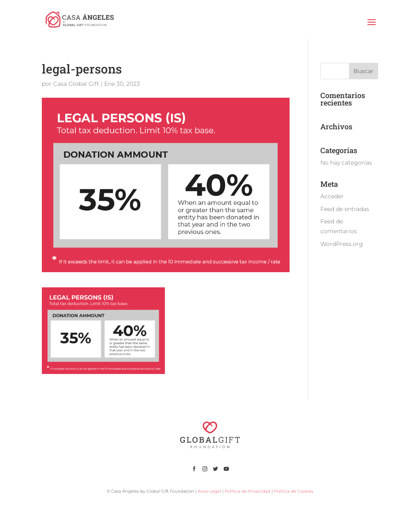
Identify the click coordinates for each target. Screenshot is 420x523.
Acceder (332, 196)
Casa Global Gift (76, 84)
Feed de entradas (345, 209)
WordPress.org (342, 244)
